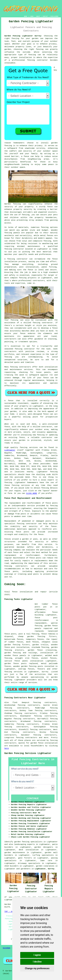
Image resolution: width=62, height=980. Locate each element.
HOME (26, 16)
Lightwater (10, 450)
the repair (52, 639)
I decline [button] (37, 962)
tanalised (53, 631)
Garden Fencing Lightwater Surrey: (23, 36)
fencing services (13, 672)
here (7, 748)
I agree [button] (37, 955)
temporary (31, 639)
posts (40, 666)
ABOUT (38, 16)
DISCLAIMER (54, 16)
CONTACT (45, 16)
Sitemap (7, 948)
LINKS (32, 16)
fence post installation (17, 647)
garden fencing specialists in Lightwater (36, 842)
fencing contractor (27, 524)
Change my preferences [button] (37, 968)
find (15, 703)
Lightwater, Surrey (45, 869)
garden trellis (40, 645)
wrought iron (22, 658)
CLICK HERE (32, 493)
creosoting (51, 650)
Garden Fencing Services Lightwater (28, 753)
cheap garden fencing (31, 637)
